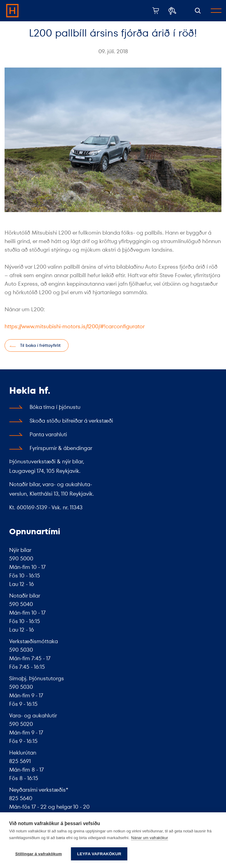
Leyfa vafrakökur (99, 854)
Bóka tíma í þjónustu (55, 407)
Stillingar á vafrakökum (39, 854)
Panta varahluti (48, 434)
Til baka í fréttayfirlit (40, 345)
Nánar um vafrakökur (149, 838)
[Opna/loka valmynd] (216, 11)
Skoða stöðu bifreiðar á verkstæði (71, 421)
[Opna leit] (198, 11)
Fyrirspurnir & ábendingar (61, 448)
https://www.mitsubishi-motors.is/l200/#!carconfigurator (75, 326)
